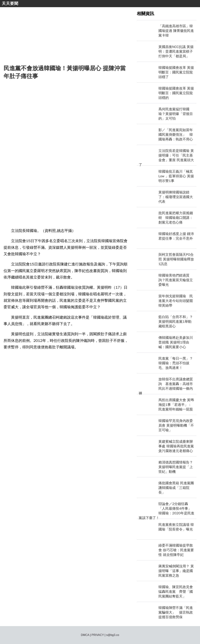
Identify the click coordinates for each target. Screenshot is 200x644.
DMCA (85, 635)
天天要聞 (10, 3)
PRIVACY (98, 635)
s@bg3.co (113, 635)
